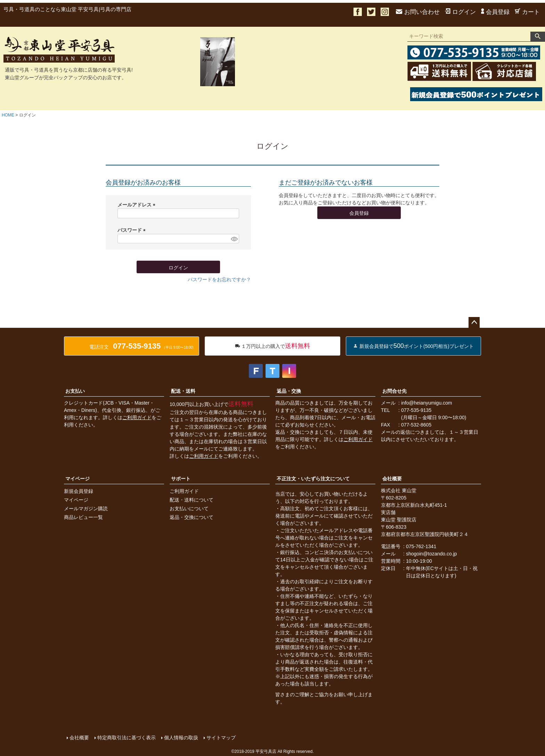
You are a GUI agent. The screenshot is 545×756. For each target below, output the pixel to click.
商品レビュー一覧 (83, 517)
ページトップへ (474, 323)
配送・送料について (192, 500)
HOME (8, 115)
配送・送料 (183, 391)
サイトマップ (221, 738)
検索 (538, 36)
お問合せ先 (394, 391)
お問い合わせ (418, 12)
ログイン (460, 12)
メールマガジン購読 (86, 509)
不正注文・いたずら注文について (313, 479)
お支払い (75, 391)
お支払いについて (189, 509)
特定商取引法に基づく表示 (127, 738)
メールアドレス (138, 205)
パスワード (133, 230)
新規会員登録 (79, 491)
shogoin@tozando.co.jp (432, 554)
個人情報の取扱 (181, 738)
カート (527, 12)
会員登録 (495, 12)
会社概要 (392, 479)
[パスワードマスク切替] (234, 239)
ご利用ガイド (137, 417)
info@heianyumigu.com (427, 403)
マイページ (78, 479)
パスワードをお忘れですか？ (219, 279)
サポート (181, 479)
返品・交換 (289, 391)
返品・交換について (192, 517)
